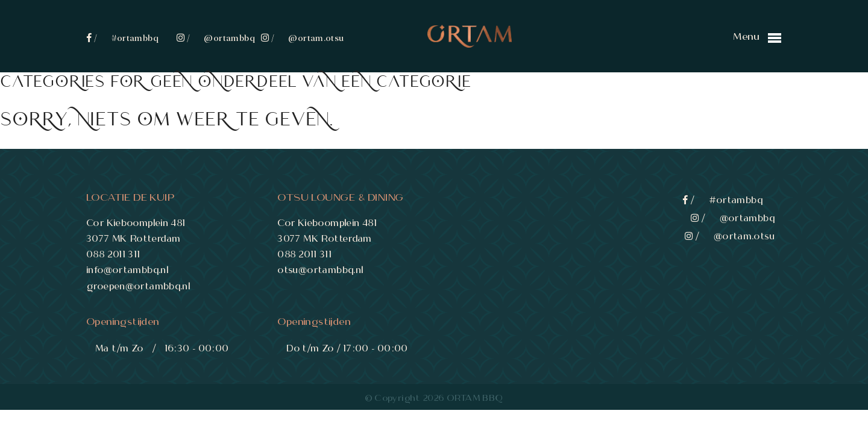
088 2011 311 (114, 254)
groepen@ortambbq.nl (139, 286)
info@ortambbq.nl (128, 270)
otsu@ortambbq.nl (321, 270)
